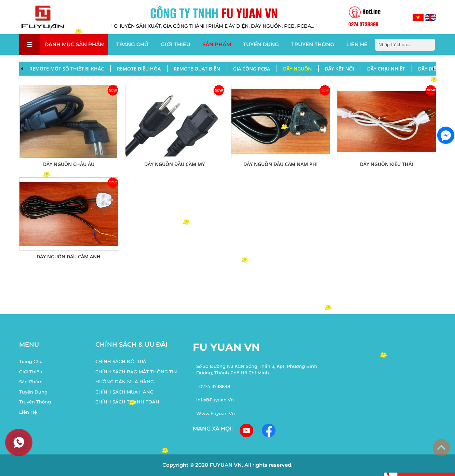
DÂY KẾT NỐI (339, 69)
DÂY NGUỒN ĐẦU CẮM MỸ (175, 164)
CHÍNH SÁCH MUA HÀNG (124, 392)
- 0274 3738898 (213, 386)
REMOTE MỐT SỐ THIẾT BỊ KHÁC (67, 69)
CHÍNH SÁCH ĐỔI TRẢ (121, 361)
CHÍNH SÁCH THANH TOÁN (127, 402)
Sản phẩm (217, 44)
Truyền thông (313, 44)
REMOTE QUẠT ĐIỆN (197, 69)
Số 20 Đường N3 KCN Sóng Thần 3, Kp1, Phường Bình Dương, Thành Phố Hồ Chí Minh (257, 370)
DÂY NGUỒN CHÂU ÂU (69, 164)
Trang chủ (132, 44)
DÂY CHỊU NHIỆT (386, 69)
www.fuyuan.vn (216, 413)
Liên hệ (357, 44)
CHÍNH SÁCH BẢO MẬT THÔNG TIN (136, 372)
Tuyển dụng (261, 44)
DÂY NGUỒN (297, 69)
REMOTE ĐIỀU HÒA (139, 69)
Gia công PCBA (252, 69)
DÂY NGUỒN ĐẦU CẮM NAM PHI (280, 164)
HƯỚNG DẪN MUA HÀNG (125, 382)
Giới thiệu (176, 44)
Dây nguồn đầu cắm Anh (69, 256)
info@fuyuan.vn (215, 400)
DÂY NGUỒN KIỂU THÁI (386, 164)
